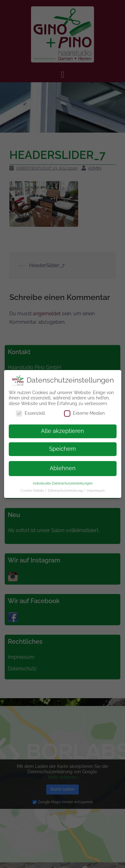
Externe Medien (84, 410)
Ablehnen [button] (63, 465)
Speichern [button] (62, 446)
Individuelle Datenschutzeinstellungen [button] (63, 480)
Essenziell (30, 410)
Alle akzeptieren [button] (62, 428)
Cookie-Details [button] (32, 487)
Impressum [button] (96, 487)
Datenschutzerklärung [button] (66, 487)
